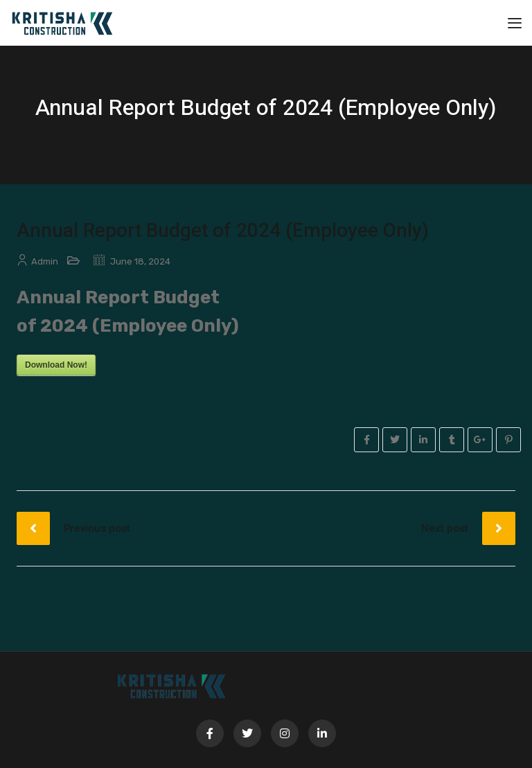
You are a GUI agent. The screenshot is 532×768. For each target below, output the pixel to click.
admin (45, 261)
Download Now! (56, 365)
